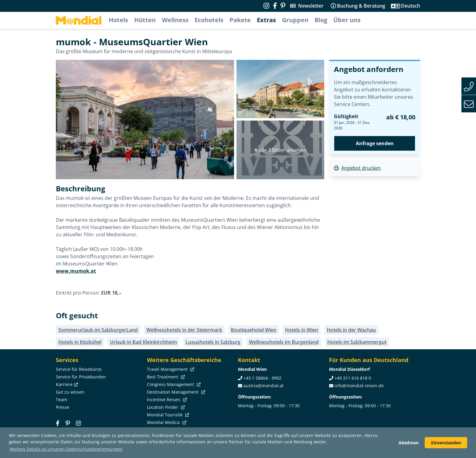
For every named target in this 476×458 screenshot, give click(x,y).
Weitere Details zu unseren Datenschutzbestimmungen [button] (66, 449)
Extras (266, 20)
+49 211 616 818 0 (353, 378)
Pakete (240, 20)
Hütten (145, 20)
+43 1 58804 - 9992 (262, 378)
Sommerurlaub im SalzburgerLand (98, 330)
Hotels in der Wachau (351, 330)
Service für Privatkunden (81, 377)
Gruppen (295, 20)
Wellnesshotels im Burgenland (284, 342)
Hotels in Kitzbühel (80, 342)
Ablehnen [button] (409, 443)
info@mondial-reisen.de (359, 386)
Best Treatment (165, 377)
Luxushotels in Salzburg (213, 342)
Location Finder (165, 407)
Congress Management (173, 384)
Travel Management (170, 369)
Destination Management (175, 392)
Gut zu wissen (70, 392)
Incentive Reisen (166, 400)
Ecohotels (209, 20)
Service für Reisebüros (79, 369)
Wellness (175, 20)
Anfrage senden (375, 143)
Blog (321, 20)
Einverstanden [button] (446, 443)
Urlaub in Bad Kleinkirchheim (143, 342)
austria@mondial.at (263, 386)
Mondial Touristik (167, 415)
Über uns (347, 20)
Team (61, 400)
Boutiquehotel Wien (254, 330)
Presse (63, 407)
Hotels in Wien (302, 330)
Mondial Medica (166, 422)
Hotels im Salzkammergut (357, 342)
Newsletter (311, 6)
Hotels (118, 20)
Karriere (66, 384)
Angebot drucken (361, 168)
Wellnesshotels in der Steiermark (184, 330)
